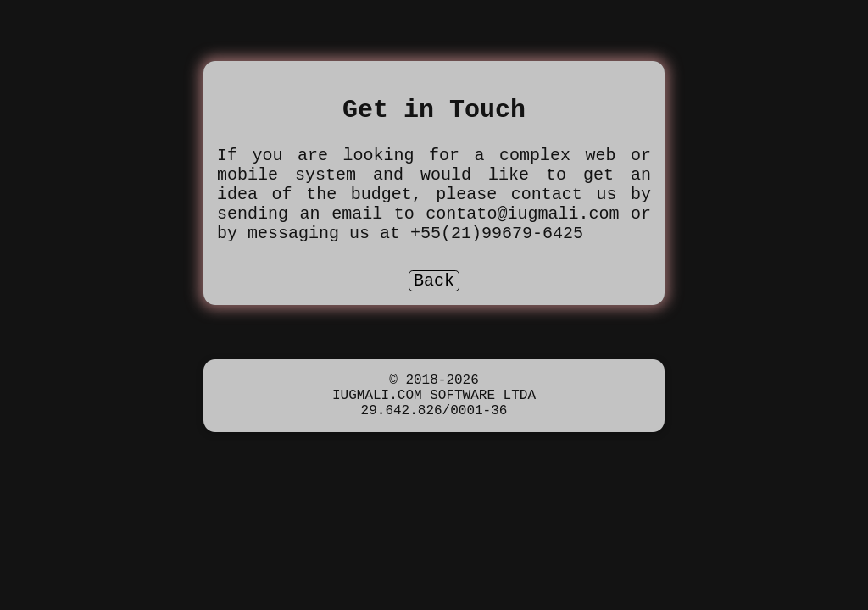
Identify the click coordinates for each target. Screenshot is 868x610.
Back (434, 305)
